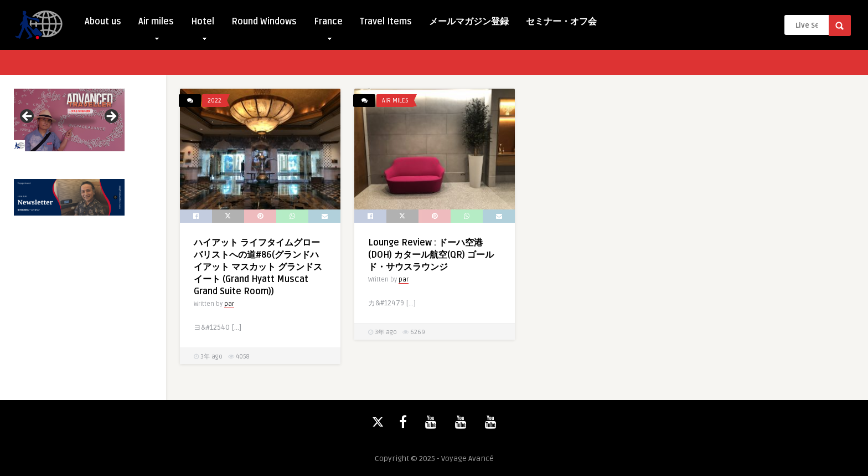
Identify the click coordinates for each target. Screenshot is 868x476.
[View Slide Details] (69, 120)
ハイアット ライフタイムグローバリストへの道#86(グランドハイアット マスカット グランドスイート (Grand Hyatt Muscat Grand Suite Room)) (258, 267)
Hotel (203, 24)
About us (103, 22)
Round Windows (264, 22)
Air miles (156, 24)
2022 (215, 101)
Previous (28, 117)
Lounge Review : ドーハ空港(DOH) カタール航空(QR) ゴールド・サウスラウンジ (431, 255)
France (328, 24)
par (229, 304)
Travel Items (386, 22)
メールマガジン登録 (469, 22)
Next (111, 117)
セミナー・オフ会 (561, 22)
